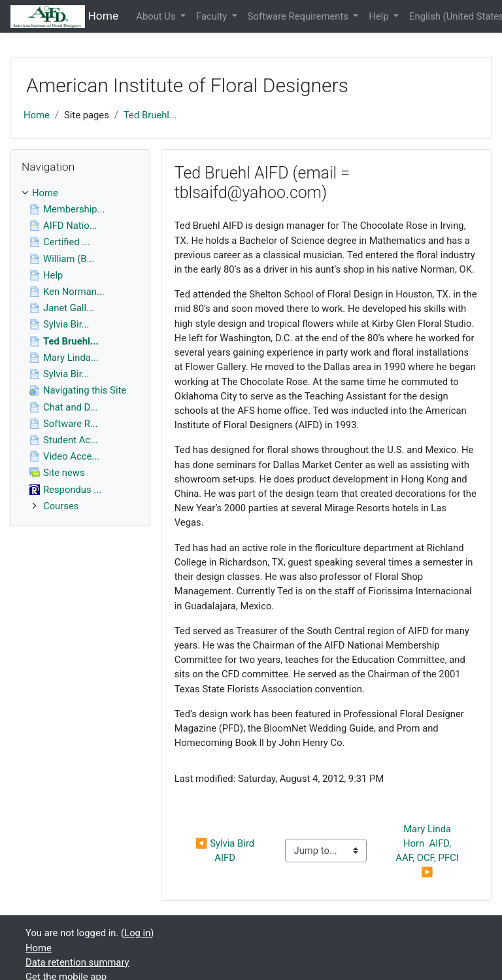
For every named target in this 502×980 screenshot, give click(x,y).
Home (37, 115)
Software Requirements (299, 16)
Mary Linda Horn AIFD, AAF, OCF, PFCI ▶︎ (428, 851)
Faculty (213, 16)
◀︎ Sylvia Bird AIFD (226, 851)
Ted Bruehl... (150, 115)
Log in (137, 933)
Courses (61, 506)
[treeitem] (80, 193)
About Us (157, 16)
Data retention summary (77, 962)
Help (380, 16)
